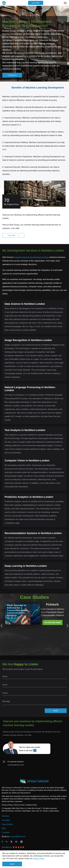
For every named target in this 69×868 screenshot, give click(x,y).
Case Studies (7, 824)
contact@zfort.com (16, 765)
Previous (2, 626)
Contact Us (12, 75)
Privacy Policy (39, 858)
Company (6, 820)
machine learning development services (32, 257)
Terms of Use (19, 805)
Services (5, 816)
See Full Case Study (52, 622)
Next (67, 626)
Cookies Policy (31, 805)
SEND (56, 711)
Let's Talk (36, 3)
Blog (4, 828)
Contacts (6, 832)
